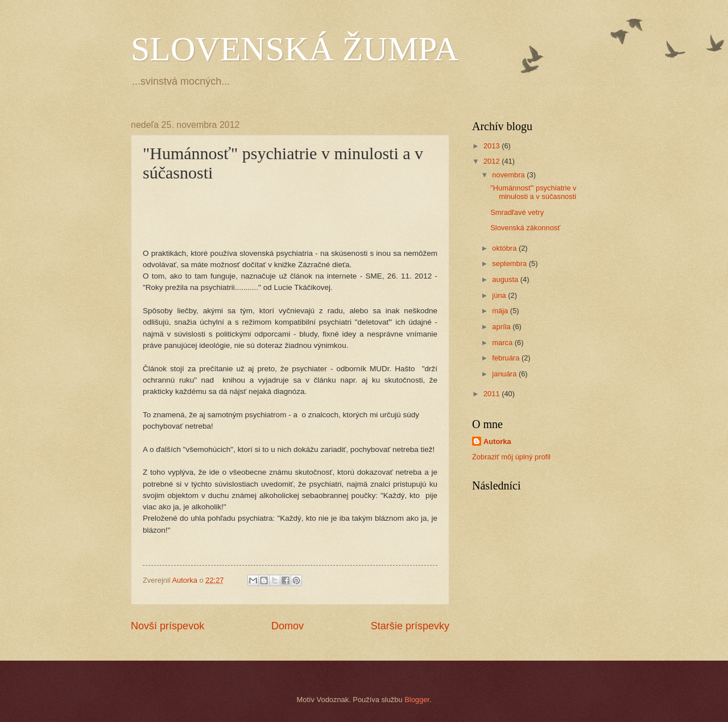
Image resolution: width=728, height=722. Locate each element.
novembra (509, 175)
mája (501, 311)
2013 (493, 146)
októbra (505, 248)
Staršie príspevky (410, 626)
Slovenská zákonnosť (525, 228)
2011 (493, 394)
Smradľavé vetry (517, 212)
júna (500, 295)
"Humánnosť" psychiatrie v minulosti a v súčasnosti (533, 192)
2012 (493, 161)
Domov (288, 626)
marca (503, 343)
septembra (510, 264)
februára (507, 358)
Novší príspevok (167, 626)
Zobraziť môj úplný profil (511, 457)
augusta (506, 279)
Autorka (497, 441)
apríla (502, 327)
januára (505, 374)
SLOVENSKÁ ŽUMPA (295, 49)
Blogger (417, 700)
